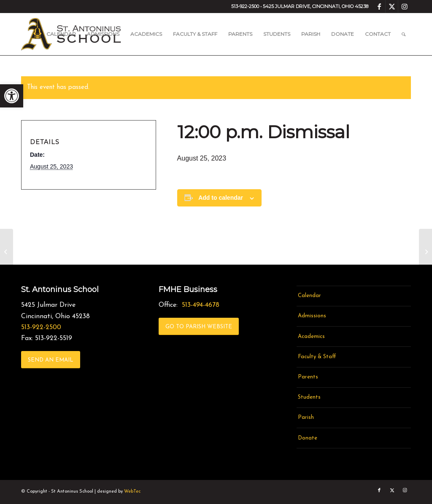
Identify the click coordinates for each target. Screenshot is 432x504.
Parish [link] (306, 417)
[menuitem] (61, 34)
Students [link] (309, 397)
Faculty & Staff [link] (317, 357)
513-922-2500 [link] (41, 327)
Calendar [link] (309, 296)
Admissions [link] (312, 316)
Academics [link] (311, 336)
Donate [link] (308, 438)
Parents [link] (308, 377)
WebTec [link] (132, 492)
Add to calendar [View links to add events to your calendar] (221, 198)
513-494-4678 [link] (201, 305)
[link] (12, 96)
